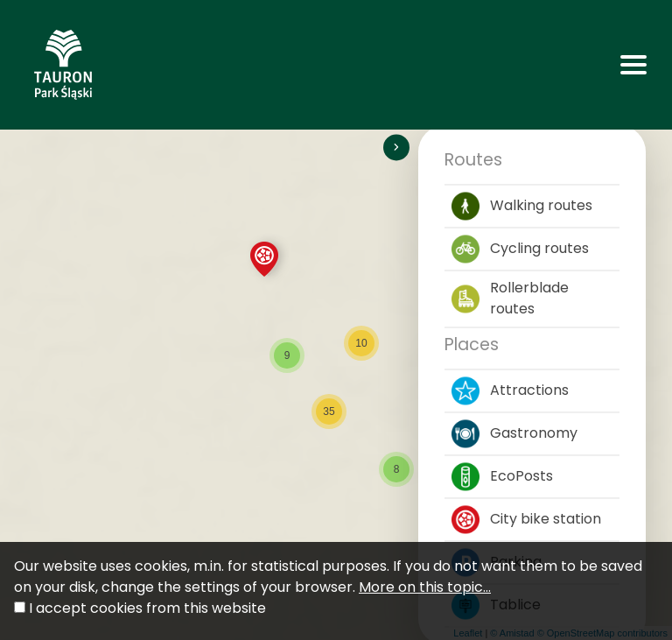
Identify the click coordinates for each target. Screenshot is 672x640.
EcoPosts (502, 476)
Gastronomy (514, 433)
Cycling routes (520, 249)
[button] (264, 259)
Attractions (510, 390)
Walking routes (522, 206)
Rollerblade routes (510, 298)
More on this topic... (425, 587)
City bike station (526, 519)
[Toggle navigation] (633, 65)
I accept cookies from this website (147, 608)
